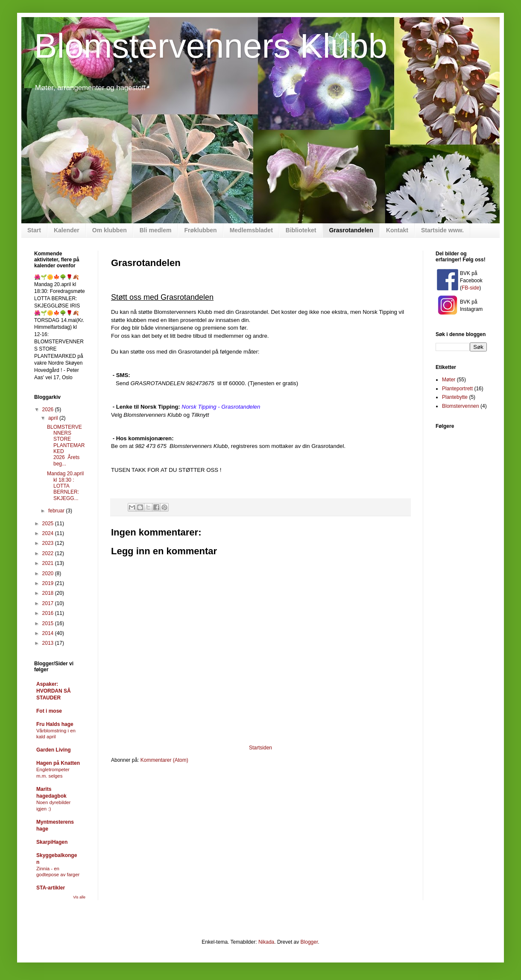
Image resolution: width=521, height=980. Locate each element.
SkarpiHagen (52, 842)
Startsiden (260, 748)
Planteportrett (457, 389)
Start (34, 230)
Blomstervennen (461, 406)
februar (57, 511)
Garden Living (54, 750)
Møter (449, 380)
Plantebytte (455, 397)
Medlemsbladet (251, 230)
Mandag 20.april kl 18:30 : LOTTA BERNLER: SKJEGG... (65, 486)
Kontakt (397, 230)
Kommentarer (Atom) (164, 760)
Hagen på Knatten (58, 763)
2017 (49, 603)
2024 (49, 533)
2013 (49, 643)
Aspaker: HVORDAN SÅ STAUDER (54, 691)
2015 (49, 623)
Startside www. (442, 230)
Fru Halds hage (55, 724)
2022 (49, 553)
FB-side (470, 288)
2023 (49, 543)
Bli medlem (156, 230)
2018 (49, 593)
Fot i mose (49, 711)
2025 (49, 524)
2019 (49, 583)
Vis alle (79, 897)
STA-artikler (51, 888)
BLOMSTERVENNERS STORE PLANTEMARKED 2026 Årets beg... (66, 445)
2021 (49, 563)
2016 (49, 613)
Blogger (309, 942)
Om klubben (110, 230)
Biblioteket (301, 230)
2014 (49, 633)
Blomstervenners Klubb (211, 46)
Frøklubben (200, 230)
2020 (49, 573)
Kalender (67, 230)
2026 (49, 410)
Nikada (266, 942)
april (54, 418)
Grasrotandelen (351, 230)
